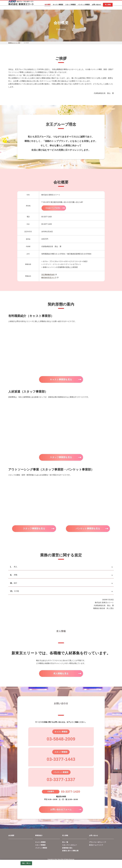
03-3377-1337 (61, 781)
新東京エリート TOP (14, 43)
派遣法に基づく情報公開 (70, 852)
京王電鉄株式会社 (48, 275)
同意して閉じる (26, 863)
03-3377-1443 (61, 761)
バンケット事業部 (41, 850)
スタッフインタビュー (70, 847)
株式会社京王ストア (49, 278)
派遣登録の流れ (67, 850)
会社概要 (11, 837)
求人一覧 (65, 844)
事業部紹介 (39, 837)
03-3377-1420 (70, 793)
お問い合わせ (93, 837)
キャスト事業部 (40, 844)
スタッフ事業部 (40, 847)
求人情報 (65, 837)
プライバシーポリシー (96, 844)
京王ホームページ (95, 847)
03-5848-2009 (61, 740)
